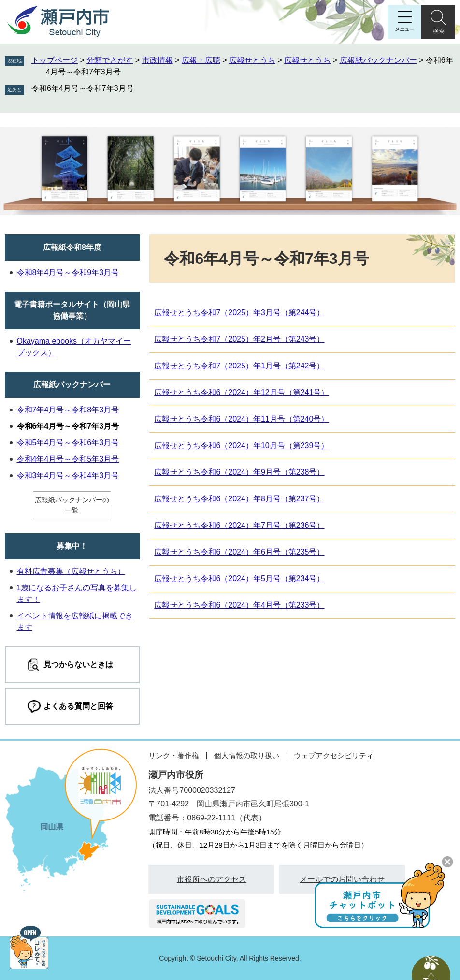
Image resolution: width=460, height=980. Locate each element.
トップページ (55, 60)
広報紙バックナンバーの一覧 (72, 505)
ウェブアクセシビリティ (334, 755)
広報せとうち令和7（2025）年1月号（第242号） (239, 366)
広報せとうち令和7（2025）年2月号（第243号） (239, 339)
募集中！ (72, 546)
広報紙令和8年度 (72, 247)
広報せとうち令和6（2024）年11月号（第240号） (241, 419)
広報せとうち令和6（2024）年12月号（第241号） (241, 392)
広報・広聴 (201, 60)
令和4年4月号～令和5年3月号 (68, 459)
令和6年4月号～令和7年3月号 (83, 88)
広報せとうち (252, 60)
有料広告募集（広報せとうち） (71, 571)
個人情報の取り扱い (247, 755)
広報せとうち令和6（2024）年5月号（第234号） (239, 578)
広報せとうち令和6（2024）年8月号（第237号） (239, 499)
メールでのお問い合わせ (342, 879)
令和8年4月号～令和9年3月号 (68, 272)
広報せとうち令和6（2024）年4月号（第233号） (239, 605)
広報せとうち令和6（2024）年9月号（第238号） (239, 472)
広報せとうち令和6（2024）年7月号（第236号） (239, 525)
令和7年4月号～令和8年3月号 (68, 410)
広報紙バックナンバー (378, 60)
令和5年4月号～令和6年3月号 (68, 443)
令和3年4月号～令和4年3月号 (68, 475)
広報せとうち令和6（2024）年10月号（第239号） (241, 446)
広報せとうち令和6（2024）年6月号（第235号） (239, 552)
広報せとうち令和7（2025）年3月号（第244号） (239, 313)
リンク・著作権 (174, 755)
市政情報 (158, 60)
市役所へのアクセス (212, 879)
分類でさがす (110, 60)
